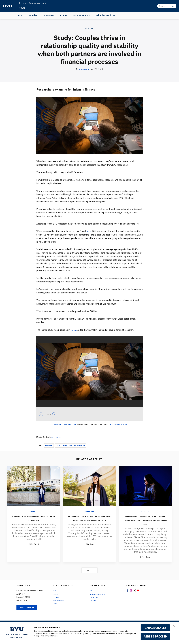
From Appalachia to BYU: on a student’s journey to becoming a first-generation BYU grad (89, 522)
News (23, 7)
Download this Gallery (64, 424)
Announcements (82, 15)
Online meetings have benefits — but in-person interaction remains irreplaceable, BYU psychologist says (145, 524)
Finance (49, 445)
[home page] (8, 6)
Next (90, 578)
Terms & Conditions (118, 424)
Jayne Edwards (84, 69)
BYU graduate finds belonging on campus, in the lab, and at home (34, 520)
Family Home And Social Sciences (71, 445)
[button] (175, 627)
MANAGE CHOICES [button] (155, 628)
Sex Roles (75, 330)
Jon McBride (57, 437)
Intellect (34, 15)
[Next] (54, 414)
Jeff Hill (90, 231)
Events (64, 15)
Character (49, 15)
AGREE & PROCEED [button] (155, 636)
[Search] (167, 6)
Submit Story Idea (30, 616)
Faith (21, 15)
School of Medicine (105, 15)
